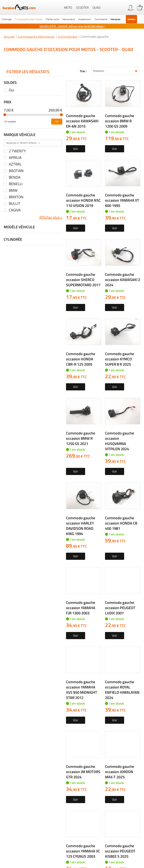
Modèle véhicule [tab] (19, 227)
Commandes (67, 37)
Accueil (9, 37)
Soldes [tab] (10, 82)
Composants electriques (36, 37)
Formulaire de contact (115, 770)
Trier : (83, 71)
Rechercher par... (19, 671)
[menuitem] (7, 19)
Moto (68, 8)
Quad (96, 8)
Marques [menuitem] (115, 19)
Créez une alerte (103, 595)
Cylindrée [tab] (13, 239)
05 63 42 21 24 (30, 770)
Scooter (82, 8)
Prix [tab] (7, 102)
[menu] (72, 19)
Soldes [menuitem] (131, 19)
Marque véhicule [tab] (20, 135)
